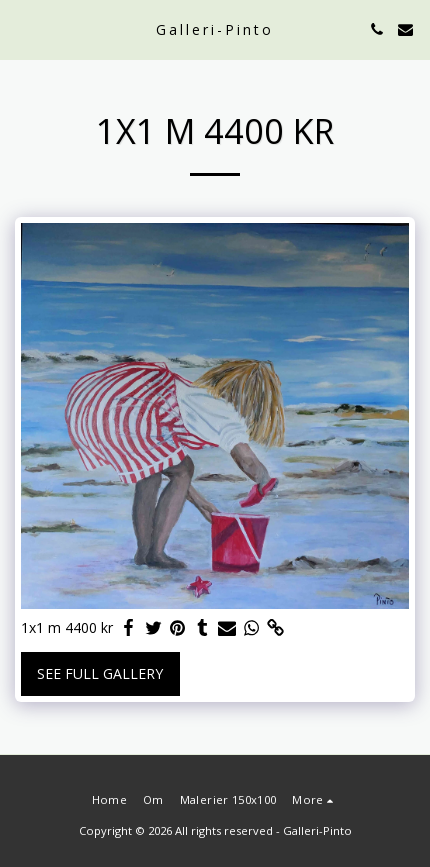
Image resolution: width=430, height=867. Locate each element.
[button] (22, 28)
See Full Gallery (100, 673)
